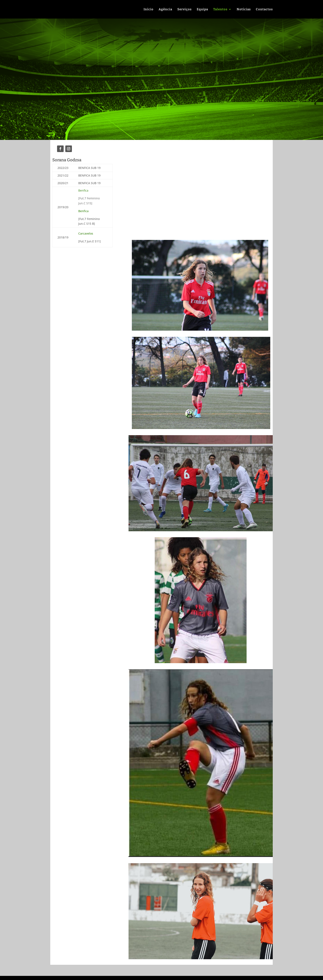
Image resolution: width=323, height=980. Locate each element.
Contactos (264, 9)
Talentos (220, 9)
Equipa (202, 9)
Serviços (184, 9)
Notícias (244, 9)
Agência (165, 9)
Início (149, 9)
